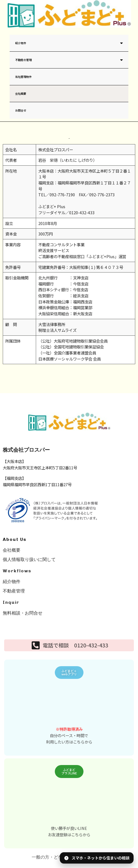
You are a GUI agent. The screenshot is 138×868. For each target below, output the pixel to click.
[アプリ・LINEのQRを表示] (97, 858)
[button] (69, 673)
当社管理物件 (23, 77)
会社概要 (21, 93)
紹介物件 (69, 43)
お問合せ (21, 110)
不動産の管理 (69, 60)
